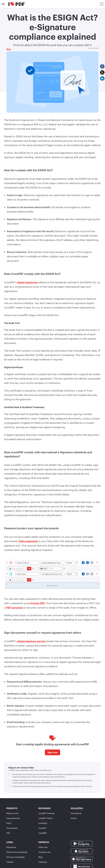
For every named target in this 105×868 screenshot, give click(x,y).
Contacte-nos (44, 852)
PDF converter (15, 608)
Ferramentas (12, 828)
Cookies (10, 862)
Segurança (11, 847)
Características (13, 818)
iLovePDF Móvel (45, 818)
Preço (9, 823)
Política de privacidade (17, 852)
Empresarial (76, 813)
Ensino (74, 818)
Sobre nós (43, 847)
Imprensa (43, 862)
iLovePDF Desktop (46, 813)
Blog (9, 49)
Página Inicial (12, 813)
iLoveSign (43, 823)
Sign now (52, 752)
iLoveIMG (43, 833)
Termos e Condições (15, 857)
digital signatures (28, 282)
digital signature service (32, 641)
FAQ (8, 833)
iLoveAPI (42, 828)
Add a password (28, 541)
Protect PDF (38, 603)
